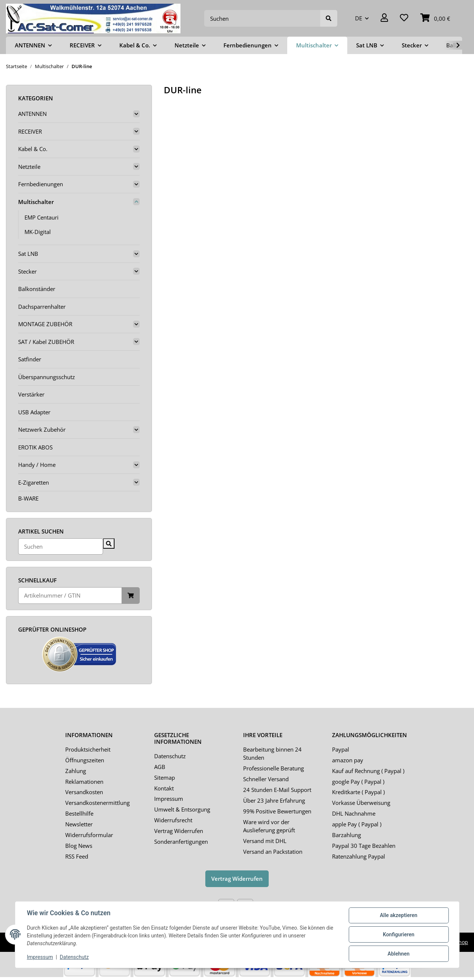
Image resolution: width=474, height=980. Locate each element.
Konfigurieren (399, 934)
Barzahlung (347, 835)
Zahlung (76, 771)
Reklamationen (84, 782)
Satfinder (30, 359)
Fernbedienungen (41, 184)
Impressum (169, 799)
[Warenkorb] (435, 18)
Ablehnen (399, 954)
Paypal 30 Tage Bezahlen (364, 846)
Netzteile (29, 167)
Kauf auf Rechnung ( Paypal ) (368, 771)
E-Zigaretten (34, 482)
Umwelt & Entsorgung (182, 809)
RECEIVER (30, 131)
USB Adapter (34, 412)
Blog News (79, 846)
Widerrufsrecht (173, 820)
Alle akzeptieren (399, 915)
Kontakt (164, 788)
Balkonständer (37, 289)
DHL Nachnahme (354, 813)
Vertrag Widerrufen (179, 831)
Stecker (27, 271)
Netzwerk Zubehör (42, 429)
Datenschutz (170, 756)
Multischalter (36, 202)
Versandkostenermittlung (97, 803)
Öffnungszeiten (85, 760)
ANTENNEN (32, 114)
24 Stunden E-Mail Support (277, 790)
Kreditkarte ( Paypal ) (358, 792)
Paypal (341, 749)
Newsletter (79, 824)
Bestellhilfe (79, 813)
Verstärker (31, 394)
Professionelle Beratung (274, 768)
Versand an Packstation (273, 852)
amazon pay (348, 760)
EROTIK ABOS (35, 447)
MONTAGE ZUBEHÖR (45, 324)
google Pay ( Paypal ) (358, 782)
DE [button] (359, 18)
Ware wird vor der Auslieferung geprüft (269, 826)
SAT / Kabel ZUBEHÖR (46, 342)
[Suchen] (262, 18)
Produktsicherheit (88, 749)
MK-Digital (38, 232)
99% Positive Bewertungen (277, 811)
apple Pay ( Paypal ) (357, 824)
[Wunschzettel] (404, 18)
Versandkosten (84, 792)
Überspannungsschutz (47, 377)
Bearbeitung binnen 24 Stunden (272, 754)
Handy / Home (37, 465)
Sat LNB (28, 254)
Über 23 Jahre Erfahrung (274, 800)
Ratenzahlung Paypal (359, 856)
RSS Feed (77, 856)
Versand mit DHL (265, 841)
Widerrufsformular (89, 835)
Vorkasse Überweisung (361, 803)
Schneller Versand (266, 779)
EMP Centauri (42, 217)
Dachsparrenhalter (42, 307)
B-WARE (28, 498)
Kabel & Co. (33, 149)
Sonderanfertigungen (181, 842)
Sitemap (165, 777)
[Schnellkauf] (70, 596)
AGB (160, 767)
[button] (384, 18)
